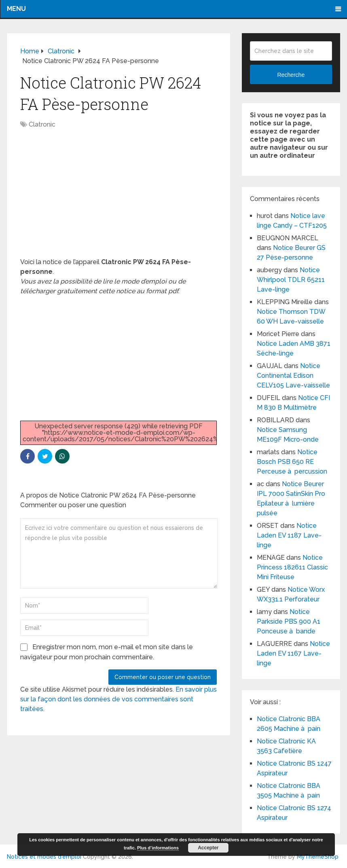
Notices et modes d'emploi (44, 857)
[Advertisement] (118, 197)
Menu (16, 9)
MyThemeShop (318, 857)
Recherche (291, 75)
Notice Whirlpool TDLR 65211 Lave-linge (291, 280)
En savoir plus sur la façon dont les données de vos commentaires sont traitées (118, 699)
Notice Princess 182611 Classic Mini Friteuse (292, 567)
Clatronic (42, 124)
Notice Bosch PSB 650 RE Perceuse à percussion (292, 462)
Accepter (208, 848)
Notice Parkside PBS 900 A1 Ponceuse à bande (289, 621)
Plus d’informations (158, 848)
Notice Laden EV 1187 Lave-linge (289, 535)
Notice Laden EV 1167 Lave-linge (293, 653)
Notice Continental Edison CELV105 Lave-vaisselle (293, 376)
